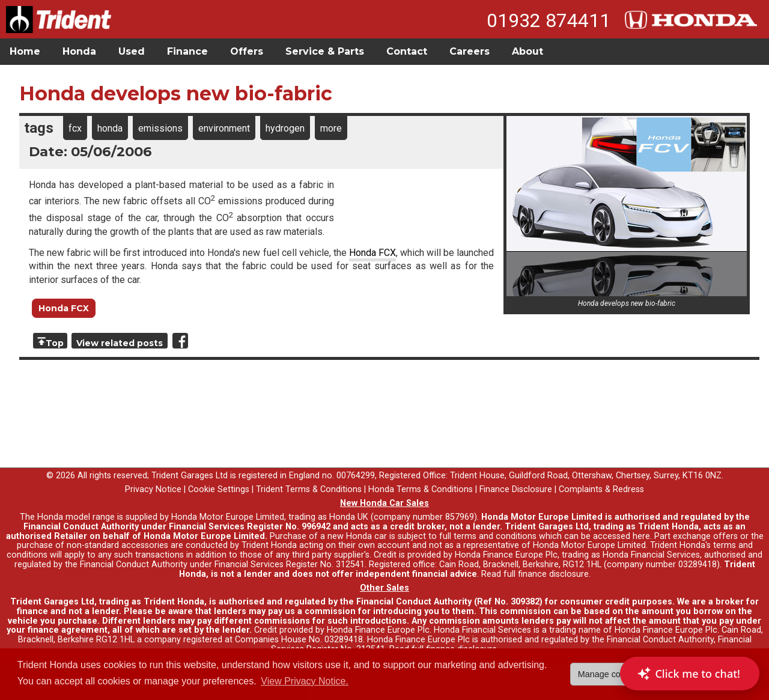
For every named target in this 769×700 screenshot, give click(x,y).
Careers (470, 51)
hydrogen (285, 128)
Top (55, 343)
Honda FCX (372, 253)
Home (25, 51)
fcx (75, 128)
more (331, 128)
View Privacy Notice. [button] (305, 681)
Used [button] (132, 51)
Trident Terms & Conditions (309, 489)
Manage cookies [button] (609, 674)
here (641, 536)
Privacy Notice (153, 489)
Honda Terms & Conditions (421, 489)
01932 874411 (549, 20)
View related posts (120, 343)
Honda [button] (79, 51)
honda (110, 128)
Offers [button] (247, 51)
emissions (160, 128)
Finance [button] (187, 51)
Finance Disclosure (516, 489)
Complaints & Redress (601, 489)
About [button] (527, 51)
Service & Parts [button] (325, 51)
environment (224, 128)
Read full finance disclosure (535, 574)
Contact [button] (407, 51)
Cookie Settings (219, 489)
